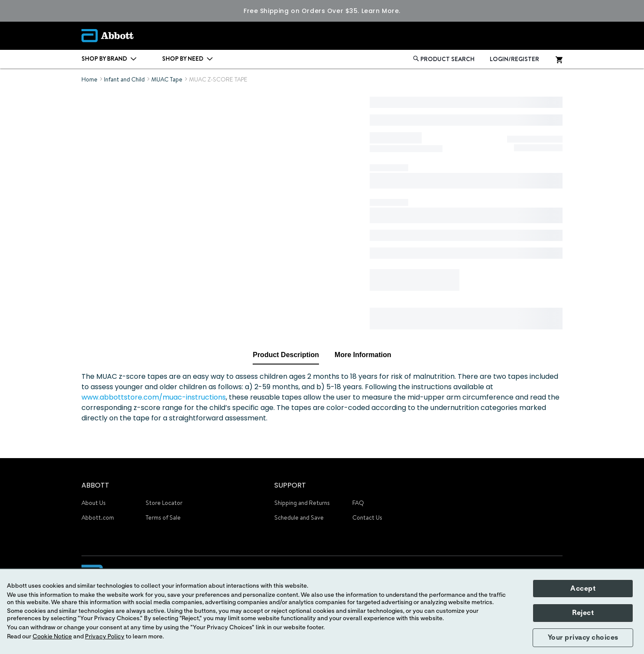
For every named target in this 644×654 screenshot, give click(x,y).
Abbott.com (98, 517)
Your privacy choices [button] (583, 638)
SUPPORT (290, 485)
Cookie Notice (52, 637)
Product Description (286, 355)
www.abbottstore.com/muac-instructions (154, 397)
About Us (94, 503)
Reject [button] (583, 613)
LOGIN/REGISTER (514, 59)
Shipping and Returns (302, 503)
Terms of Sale (163, 517)
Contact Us (367, 517)
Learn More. (381, 11)
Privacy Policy (105, 637)
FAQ (358, 503)
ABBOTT (95, 485)
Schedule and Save (299, 517)
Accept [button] (583, 589)
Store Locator (164, 503)
